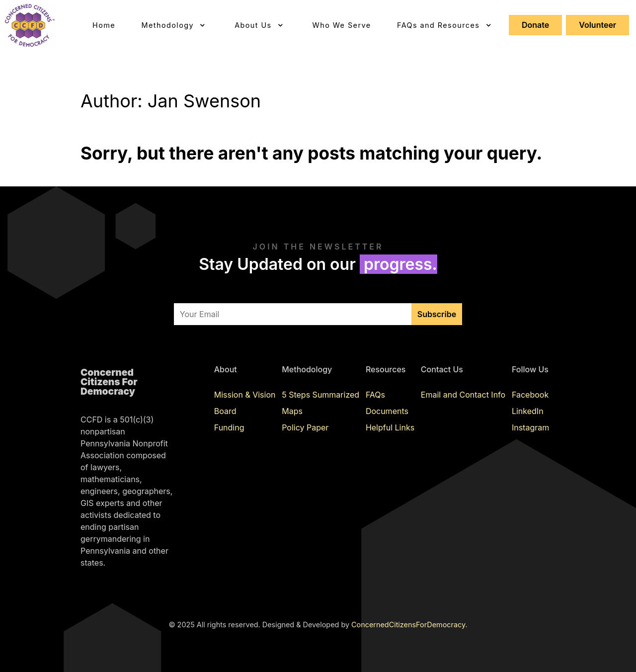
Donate (535, 25)
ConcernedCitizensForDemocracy (408, 625)
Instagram (530, 427)
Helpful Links (390, 427)
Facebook (530, 395)
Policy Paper (305, 427)
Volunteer (597, 25)
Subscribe (437, 314)
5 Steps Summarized (320, 395)
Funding (229, 427)
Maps (292, 411)
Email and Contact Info (463, 395)
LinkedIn (528, 411)
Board (225, 411)
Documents (387, 411)
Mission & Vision (245, 395)
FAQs (375, 395)
